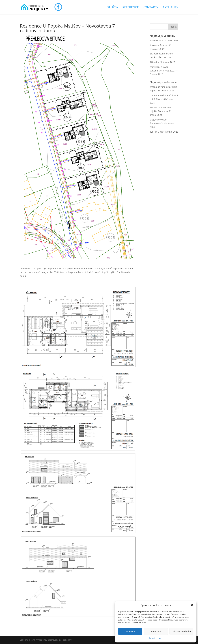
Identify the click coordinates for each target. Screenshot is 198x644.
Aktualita (154, 62)
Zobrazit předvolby (181, 631)
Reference (131, 8)
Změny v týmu (157, 40)
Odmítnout (156, 631)
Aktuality (170, 8)
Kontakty (151, 8)
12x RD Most (156, 132)
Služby (113, 8)
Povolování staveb (159, 45)
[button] (192, 605)
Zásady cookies (156, 638)
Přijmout (130, 631)
